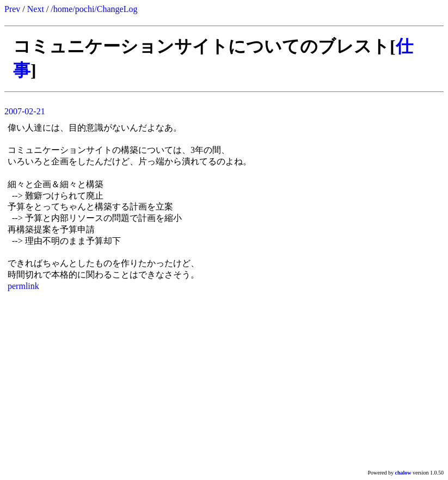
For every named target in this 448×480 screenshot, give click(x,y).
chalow (403, 473)
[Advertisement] (224, 380)
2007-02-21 (25, 111)
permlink (23, 286)
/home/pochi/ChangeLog (94, 9)
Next (36, 9)
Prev (12, 9)
